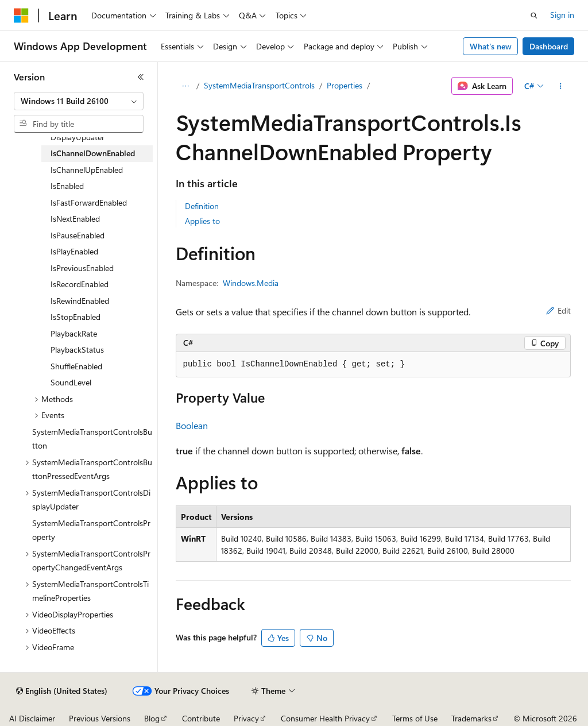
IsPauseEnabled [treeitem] (78, 235)
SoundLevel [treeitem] (71, 382)
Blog (152, 718)
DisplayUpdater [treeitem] (78, 137)
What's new (491, 46)
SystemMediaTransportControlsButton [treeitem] (92, 439)
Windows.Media (251, 283)
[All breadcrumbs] (186, 86)
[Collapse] (141, 77)
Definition (202, 206)
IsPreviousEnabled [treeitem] (82, 268)
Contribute (201, 718)
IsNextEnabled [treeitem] (75, 219)
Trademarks (471, 718)
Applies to (202, 221)
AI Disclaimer (32, 718)
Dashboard (549, 46)
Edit (558, 310)
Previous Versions (100, 718)
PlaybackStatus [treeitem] (77, 350)
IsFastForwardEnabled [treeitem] (89, 202)
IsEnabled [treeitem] (67, 186)
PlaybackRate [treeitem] (74, 333)
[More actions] (560, 86)
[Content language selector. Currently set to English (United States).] (62, 691)
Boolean (192, 425)
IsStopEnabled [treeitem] (76, 317)
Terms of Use (415, 718)
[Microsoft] (21, 16)
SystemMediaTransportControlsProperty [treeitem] (91, 530)
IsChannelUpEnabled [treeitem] (87, 170)
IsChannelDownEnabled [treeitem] (93, 153)
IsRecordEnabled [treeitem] (80, 284)
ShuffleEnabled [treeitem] (76, 366)
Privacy (246, 718)
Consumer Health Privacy (325, 718)
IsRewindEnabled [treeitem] (80, 301)
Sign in (562, 15)
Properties (345, 85)
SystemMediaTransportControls (259, 85)
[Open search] (534, 16)
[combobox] (79, 101)
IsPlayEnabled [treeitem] (74, 251)
